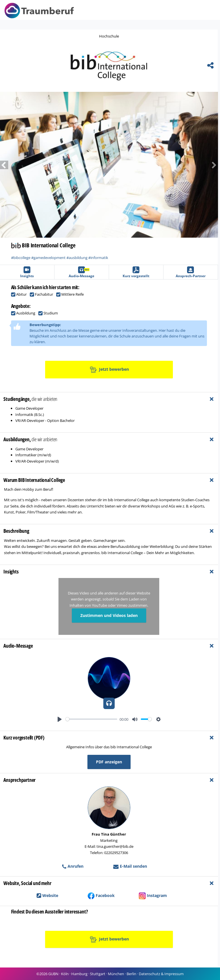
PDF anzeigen (109, 762)
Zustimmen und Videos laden (109, 615)
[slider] (92, 719)
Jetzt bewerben (109, 370)
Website (47, 895)
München (116, 974)
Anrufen (73, 866)
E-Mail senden (130, 866)
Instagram (153, 895)
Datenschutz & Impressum (161, 974)
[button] (202, 165)
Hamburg (79, 974)
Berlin (131, 974)
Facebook (101, 895)
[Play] (60, 719)
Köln (65, 974)
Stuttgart (98, 974)
